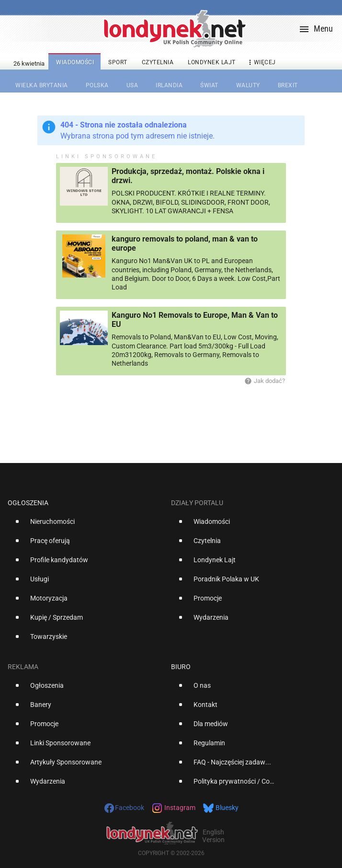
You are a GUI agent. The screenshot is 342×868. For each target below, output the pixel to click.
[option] (85, 525)
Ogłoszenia (28, 503)
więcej (261, 63)
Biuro (181, 667)
